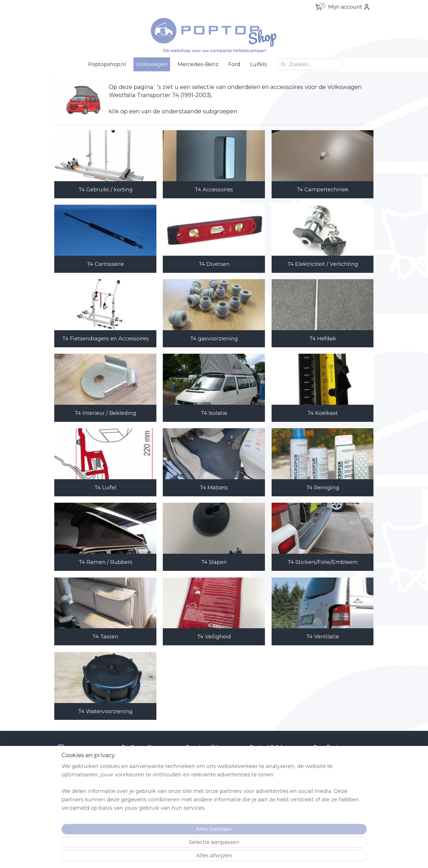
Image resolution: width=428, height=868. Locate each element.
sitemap (234, 857)
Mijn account (349, 7)
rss (244, 857)
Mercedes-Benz (198, 64)
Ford (234, 64)
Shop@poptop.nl (273, 791)
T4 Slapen (214, 562)
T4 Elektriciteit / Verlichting (323, 264)
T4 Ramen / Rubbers (105, 562)
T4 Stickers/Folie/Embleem (323, 562)
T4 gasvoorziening (214, 339)
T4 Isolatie (214, 413)
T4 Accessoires (214, 190)
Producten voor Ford (143, 797)
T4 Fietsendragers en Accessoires (105, 339)
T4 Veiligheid (214, 637)
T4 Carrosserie (105, 264)
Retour (129, 804)
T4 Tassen (105, 637)
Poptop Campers (77, 747)
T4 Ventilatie (323, 637)
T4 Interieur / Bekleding (105, 413)
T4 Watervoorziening (105, 711)
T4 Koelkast (323, 413)
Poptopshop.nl (107, 64)
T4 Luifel (105, 488)
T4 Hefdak (323, 339)
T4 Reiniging (323, 488)
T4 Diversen (214, 264)
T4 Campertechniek (323, 190)
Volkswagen (152, 64)
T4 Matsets (214, 488)
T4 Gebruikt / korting (105, 190)
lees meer (348, 829)
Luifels (259, 64)
